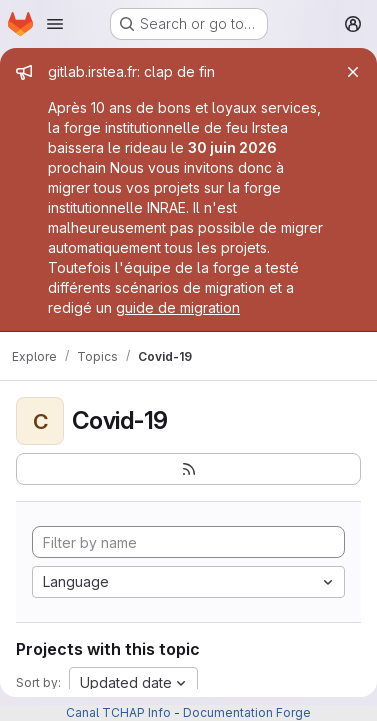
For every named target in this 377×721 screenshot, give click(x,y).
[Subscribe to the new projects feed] (188, 469)
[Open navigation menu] (55, 24)
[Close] (353, 72)
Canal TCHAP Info (118, 712)
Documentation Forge (247, 712)
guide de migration (178, 307)
